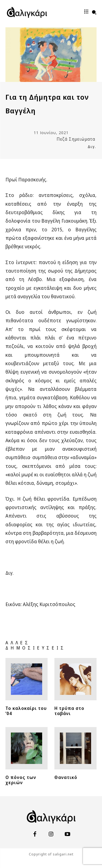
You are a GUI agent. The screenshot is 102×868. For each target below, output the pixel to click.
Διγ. (92, 147)
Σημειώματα (82, 139)
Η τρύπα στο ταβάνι (69, 711)
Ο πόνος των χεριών (21, 780)
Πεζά (62, 139)
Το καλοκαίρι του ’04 (26, 711)
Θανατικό (66, 777)
